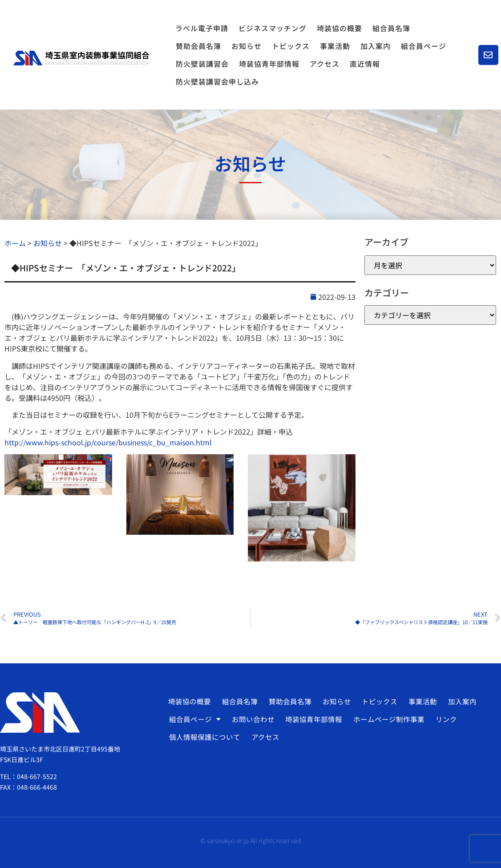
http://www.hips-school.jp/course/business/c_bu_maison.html (108, 442)
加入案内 (376, 46)
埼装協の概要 (339, 28)
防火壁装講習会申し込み (217, 81)
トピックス (291, 46)
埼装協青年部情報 (269, 64)
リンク (443, 719)
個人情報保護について (204, 737)
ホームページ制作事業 (386, 719)
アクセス (325, 64)
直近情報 (365, 64)
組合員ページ (426, 46)
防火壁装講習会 (202, 64)
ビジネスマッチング (273, 28)
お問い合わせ (252, 719)
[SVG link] (81, 58)
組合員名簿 (391, 28)
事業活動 (335, 46)
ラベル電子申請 (202, 28)
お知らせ (246, 46)
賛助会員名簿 (198, 46)
